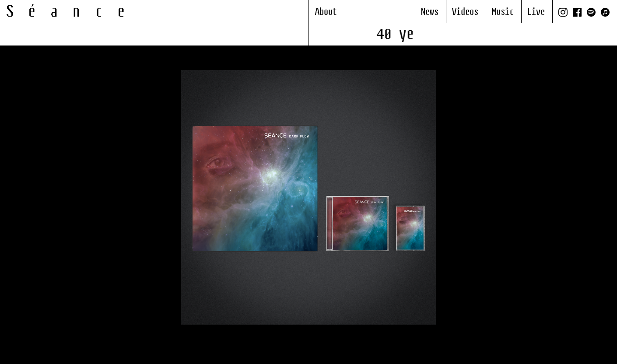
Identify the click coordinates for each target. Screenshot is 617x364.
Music (503, 12)
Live (536, 12)
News (430, 12)
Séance (73, 12)
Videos (465, 12)
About (326, 12)
